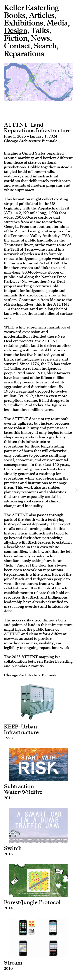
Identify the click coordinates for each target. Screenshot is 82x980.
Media (57, 23)
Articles (42, 15)
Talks (40, 31)
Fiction (16, 38)
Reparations (24, 54)
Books (15, 15)
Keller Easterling (31, 8)
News (40, 38)
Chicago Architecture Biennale (31, 675)
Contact (17, 46)
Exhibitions (24, 23)
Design (16, 31)
